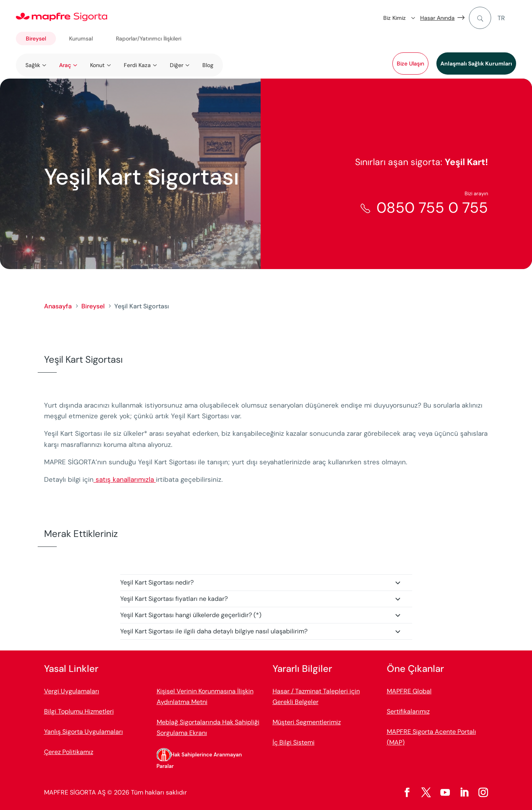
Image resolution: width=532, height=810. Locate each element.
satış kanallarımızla (125, 479)
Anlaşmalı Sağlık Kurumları (476, 63)
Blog (208, 65)
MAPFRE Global (409, 691)
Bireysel (36, 38)
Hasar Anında (437, 18)
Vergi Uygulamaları (72, 691)
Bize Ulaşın (410, 63)
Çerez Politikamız (69, 752)
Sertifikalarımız (408, 711)
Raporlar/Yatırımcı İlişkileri (149, 38)
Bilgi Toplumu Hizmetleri (79, 711)
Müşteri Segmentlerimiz (307, 722)
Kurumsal (81, 38)
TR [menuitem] (501, 18)
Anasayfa (58, 306)
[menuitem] (507, 18)
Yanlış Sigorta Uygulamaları (84, 732)
